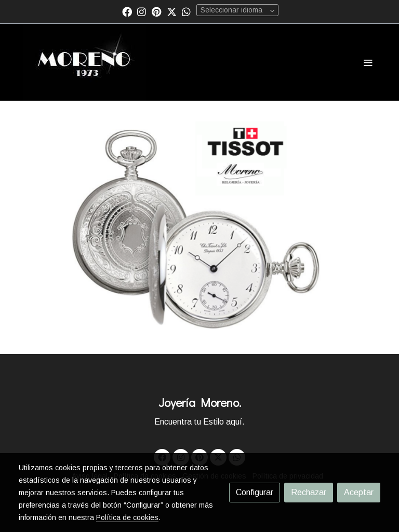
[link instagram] (142, 11)
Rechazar (309, 492)
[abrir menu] (368, 62)
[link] (84, 62)
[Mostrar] (198, 225)
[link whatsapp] (186, 11)
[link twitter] (172, 11)
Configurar (255, 492)
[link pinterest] (157, 11)
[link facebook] (127, 11)
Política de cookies (127, 517)
